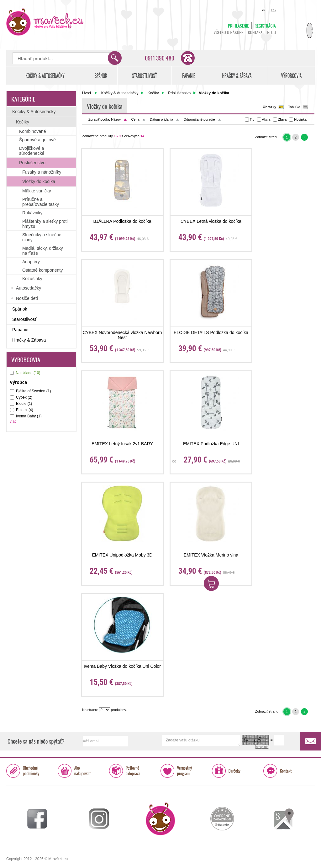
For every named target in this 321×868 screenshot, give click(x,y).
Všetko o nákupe (228, 32)
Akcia (266, 119)
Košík (299, 24)
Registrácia (265, 26)
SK (263, 10)
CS (273, 10)
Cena (135, 119)
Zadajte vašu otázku (201, 740)
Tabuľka (294, 107)
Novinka (300, 119)
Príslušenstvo (179, 93)
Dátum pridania (162, 119)
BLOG (271, 32)
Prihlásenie (238, 26)
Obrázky (269, 107)
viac (13, 421)
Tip (252, 119)
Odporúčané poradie (199, 119)
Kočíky (153, 93)
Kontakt (255, 32)
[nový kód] (262, 747)
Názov (116, 119)
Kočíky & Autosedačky (120, 93)
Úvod (87, 93)
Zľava (282, 119)
